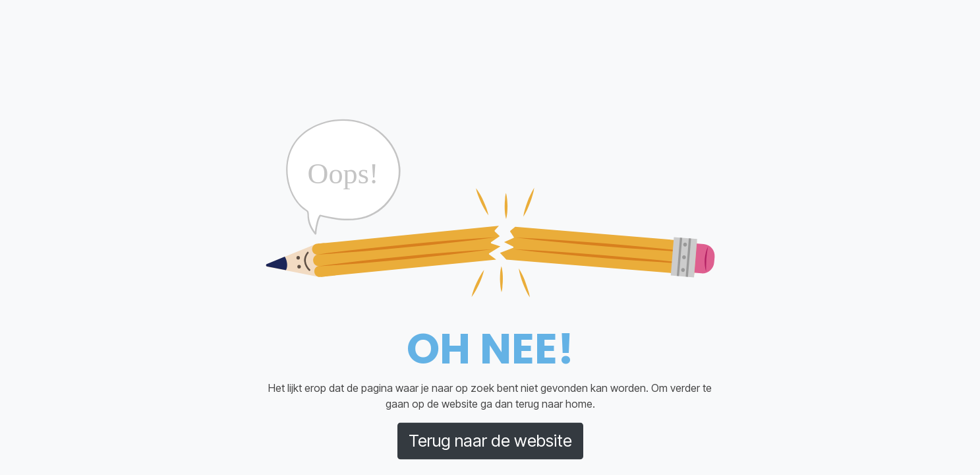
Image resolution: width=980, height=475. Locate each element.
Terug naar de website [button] (490, 440)
